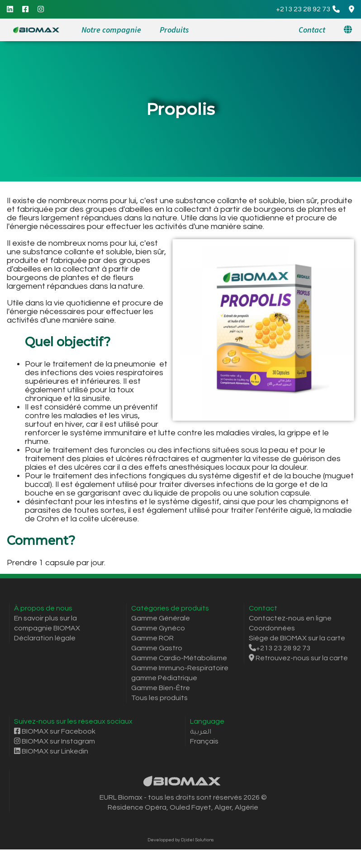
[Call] (308, 9)
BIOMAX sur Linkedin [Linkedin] (51, 751)
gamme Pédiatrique (164, 678)
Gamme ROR (152, 638)
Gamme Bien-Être (161, 688)
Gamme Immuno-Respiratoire (180, 668)
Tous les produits (159, 698)
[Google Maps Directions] (351, 9)
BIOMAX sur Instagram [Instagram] (55, 741)
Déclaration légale (45, 638)
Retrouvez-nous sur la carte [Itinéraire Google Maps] (298, 658)
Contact (312, 30)
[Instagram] (41, 9)
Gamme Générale (161, 618)
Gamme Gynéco (158, 628)
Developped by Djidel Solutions (181, 840)
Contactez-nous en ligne (290, 618)
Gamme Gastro (157, 648)
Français (204, 741)
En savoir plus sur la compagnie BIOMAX (47, 623)
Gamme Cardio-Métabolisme (179, 658)
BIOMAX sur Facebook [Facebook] (55, 731)
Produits (174, 30)
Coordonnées (272, 628)
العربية (201, 731)
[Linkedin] (10, 9)
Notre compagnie (111, 30)
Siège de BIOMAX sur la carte (297, 638)
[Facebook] (25, 9)
